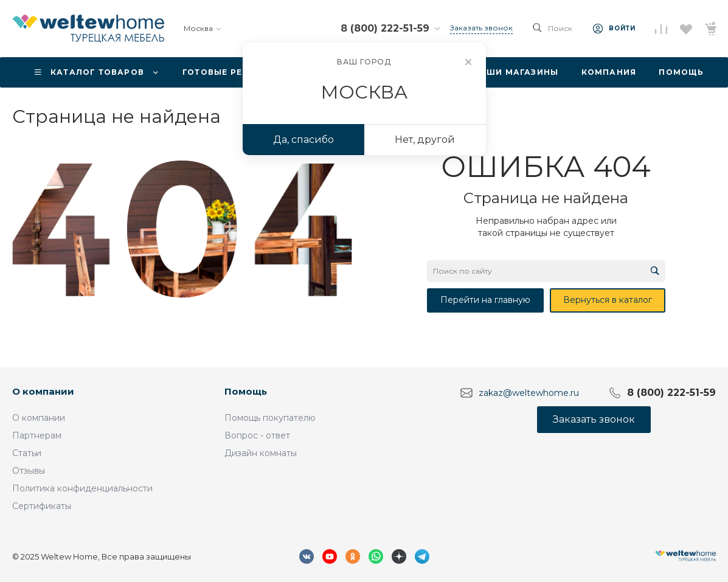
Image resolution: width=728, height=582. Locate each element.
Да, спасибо (303, 140)
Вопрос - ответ (257, 435)
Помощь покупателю (270, 418)
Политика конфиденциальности (82, 488)
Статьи (27, 453)
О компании (43, 391)
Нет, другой (425, 140)
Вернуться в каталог (608, 300)
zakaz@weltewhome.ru (529, 393)
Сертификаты (42, 506)
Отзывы (29, 471)
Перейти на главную (485, 300)
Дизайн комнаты (261, 453)
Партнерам (37, 435)
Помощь (246, 391)
